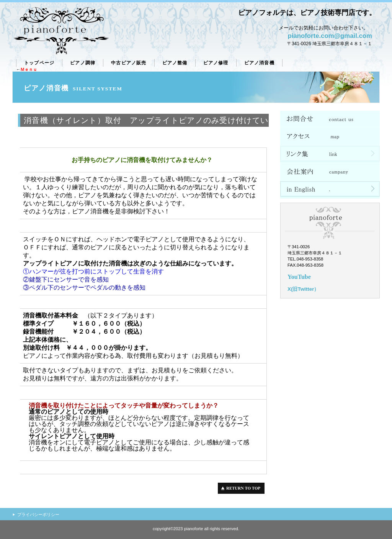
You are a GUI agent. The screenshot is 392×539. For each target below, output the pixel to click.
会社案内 (330, 172)
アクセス (330, 137)
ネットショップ (330, 120)
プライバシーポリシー (38, 514)
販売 (129, 63)
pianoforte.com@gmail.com (330, 36)
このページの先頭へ (243, 488)
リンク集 (330, 155)
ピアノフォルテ (61, 31)
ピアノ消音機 (259, 63)
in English (330, 190)
